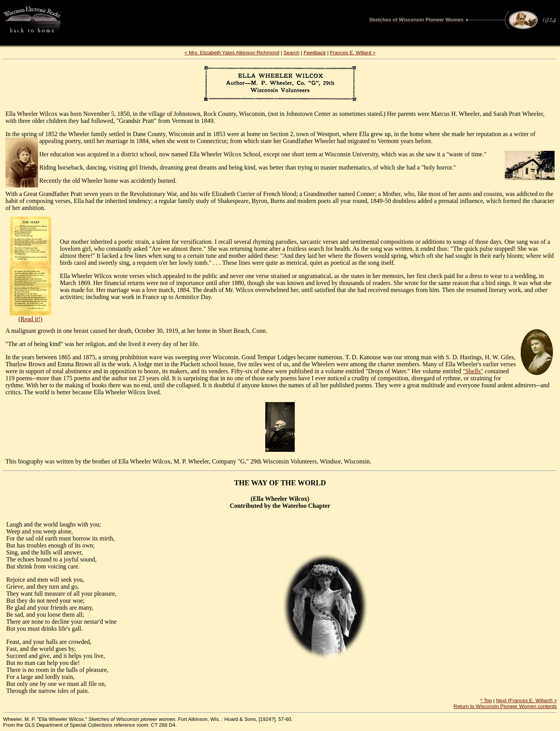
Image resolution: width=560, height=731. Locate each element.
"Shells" (473, 371)
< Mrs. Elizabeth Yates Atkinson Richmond (232, 53)
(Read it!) (30, 319)
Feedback (315, 53)
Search (291, 53)
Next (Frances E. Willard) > (527, 700)
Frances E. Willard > (353, 53)
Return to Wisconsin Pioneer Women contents (505, 706)
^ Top (486, 700)
